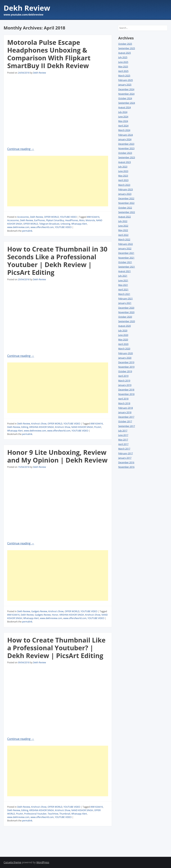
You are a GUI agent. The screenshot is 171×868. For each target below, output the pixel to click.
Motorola (90, 220)
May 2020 (123, 340)
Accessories (23, 217)
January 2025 (125, 85)
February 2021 (126, 299)
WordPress (43, 862)
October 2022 (125, 208)
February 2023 (126, 189)
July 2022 (123, 221)
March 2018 (124, 403)
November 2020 (126, 312)
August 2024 (124, 107)
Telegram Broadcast (49, 224)
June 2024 (123, 117)
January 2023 (125, 194)
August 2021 (124, 271)
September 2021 (127, 267)
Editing (25, 427)
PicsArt (98, 427)
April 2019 (123, 376)
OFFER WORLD (52, 217)
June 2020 (123, 335)
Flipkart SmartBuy (55, 220)
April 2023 (123, 180)
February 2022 (126, 244)
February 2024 (126, 135)
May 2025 (123, 67)
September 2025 (127, 48)
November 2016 (126, 467)
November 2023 (126, 148)
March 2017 (124, 449)
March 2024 (124, 130)
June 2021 (123, 281)
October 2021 (125, 262)
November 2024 (126, 94)
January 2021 (125, 303)
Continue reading (21, 149)
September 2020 (127, 321)
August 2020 (124, 326)
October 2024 (125, 98)
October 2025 (125, 44)
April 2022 (123, 235)
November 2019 (126, 367)
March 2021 (124, 294)
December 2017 (126, 417)
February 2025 (126, 80)
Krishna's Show (39, 424)
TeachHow (53, 814)
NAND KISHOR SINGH (82, 427)
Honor (55, 615)
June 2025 (123, 62)
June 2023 (123, 171)
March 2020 (124, 349)
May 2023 (123, 176)
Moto (82, 220)
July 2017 (123, 431)
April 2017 (123, 444)
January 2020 (125, 358)
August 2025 (124, 53)
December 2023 (126, 144)
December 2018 (126, 390)
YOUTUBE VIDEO (68, 217)
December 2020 (126, 308)
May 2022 (123, 230)
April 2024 (123, 126)
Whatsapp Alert (79, 224)
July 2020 (123, 331)
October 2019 (125, 371)
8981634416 (93, 217)
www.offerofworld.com (42, 227)
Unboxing (65, 224)
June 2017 (123, 435)
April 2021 (123, 290)
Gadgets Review (39, 611)
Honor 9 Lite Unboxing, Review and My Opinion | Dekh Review (57, 456)
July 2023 (123, 167)
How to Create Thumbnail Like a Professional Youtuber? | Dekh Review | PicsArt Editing (56, 648)
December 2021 (126, 253)
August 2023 (124, 162)
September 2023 (127, 157)
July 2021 (123, 276)
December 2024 (126, 89)
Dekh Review (27, 8)
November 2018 (126, 394)
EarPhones (40, 220)
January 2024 (125, 139)
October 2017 (125, 421)
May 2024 (123, 121)
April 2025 (123, 71)
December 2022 (126, 198)
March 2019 (124, 381)
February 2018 (126, 408)
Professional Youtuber (35, 814)
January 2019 (125, 385)
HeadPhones (72, 220)
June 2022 (123, 226)
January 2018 (125, 412)
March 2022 (124, 239)
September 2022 (127, 212)
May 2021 (123, 285)
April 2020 (123, 344)
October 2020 (125, 317)
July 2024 (123, 112)
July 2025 (123, 57)
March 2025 (124, 76)
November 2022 (126, 203)
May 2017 (123, 440)
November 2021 (126, 258)
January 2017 (125, 458)
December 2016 (126, 462)
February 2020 (126, 353)
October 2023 (125, 153)
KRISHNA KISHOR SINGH (42, 427)
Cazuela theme (12, 862)
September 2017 (127, 426)
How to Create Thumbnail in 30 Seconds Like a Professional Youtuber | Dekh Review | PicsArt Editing (57, 261)
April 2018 (123, 399)
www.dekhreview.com (18, 227)
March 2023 (124, 185)
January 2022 (125, 249)
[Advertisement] (58, 181)
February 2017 (126, 453)
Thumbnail (65, 814)
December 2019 (126, 362)
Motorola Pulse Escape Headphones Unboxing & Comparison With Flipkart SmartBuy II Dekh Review (49, 54)
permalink (27, 231)
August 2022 (124, 217)
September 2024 (127, 103)
